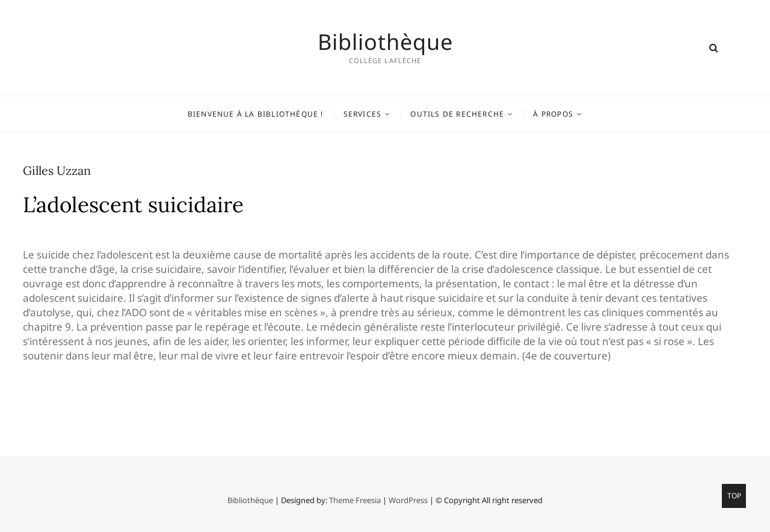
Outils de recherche (457, 114)
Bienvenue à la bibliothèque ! (256, 114)
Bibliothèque (385, 42)
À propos (553, 114)
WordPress (408, 500)
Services (363, 114)
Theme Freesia (355, 500)
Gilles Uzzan (57, 170)
